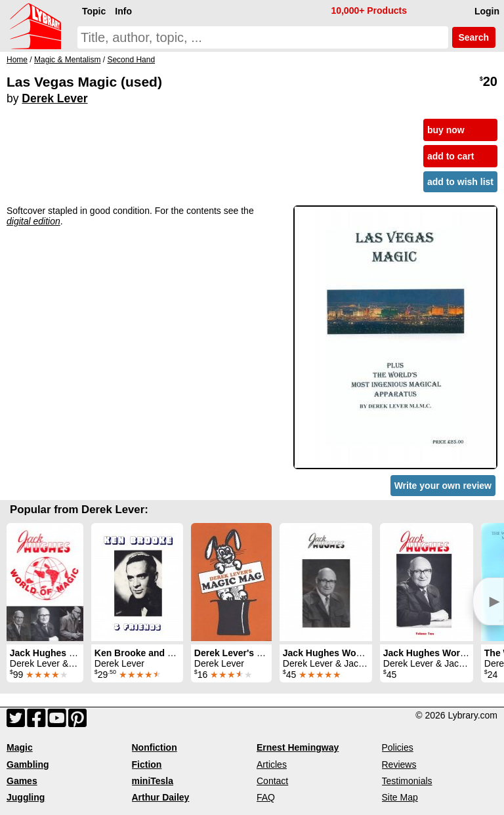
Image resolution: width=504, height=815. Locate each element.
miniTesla (153, 781)
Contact (272, 781)
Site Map (400, 797)
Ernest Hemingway (298, 747)
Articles (272, 764)
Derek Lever (54, 98)
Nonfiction (155, 747)
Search (474, 37)
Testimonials (407, 781)
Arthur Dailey (161, 797)
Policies (398, 747)
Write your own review (443, 486)
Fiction (147, 764)
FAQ (266, 797)
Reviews (399, 764)
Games (22, 781)
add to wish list (460, 182)
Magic (20, 747)
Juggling (26, 797)
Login (487, 11)
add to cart (451, 156)
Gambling (28, 764)
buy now (446, 130)
